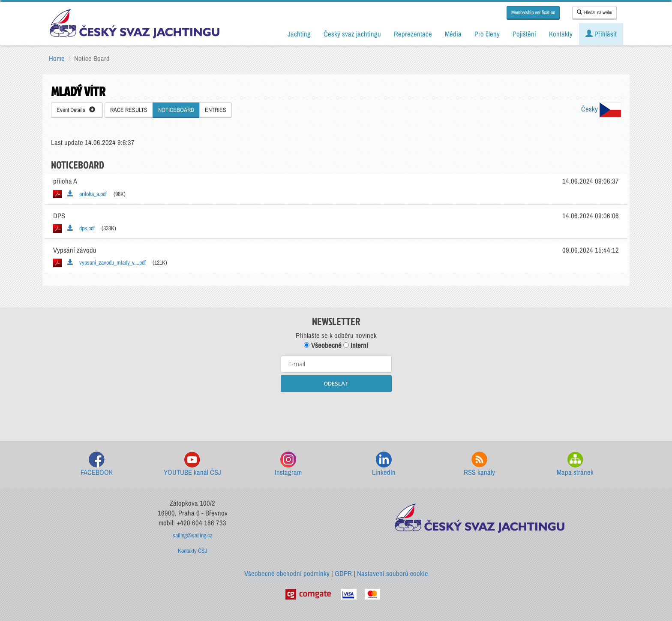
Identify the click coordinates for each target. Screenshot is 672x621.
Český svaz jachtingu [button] (352, 34)
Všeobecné (323, 345)
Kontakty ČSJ (193, 551)
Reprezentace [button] (413, 34)
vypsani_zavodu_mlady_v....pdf (106, 262)
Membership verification (533, 12)
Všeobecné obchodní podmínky (287, 573)
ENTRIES (216, 110)
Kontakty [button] (561, 34)
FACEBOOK (97, 464)
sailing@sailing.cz (193, 535)
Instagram (288, 464)
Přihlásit (601, 34)
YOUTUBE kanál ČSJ (192, 464)
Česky (601, 109)
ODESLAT (336, 383)
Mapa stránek (575, 464)
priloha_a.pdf (87, 194)
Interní (356, 345)
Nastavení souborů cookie (393, 573)
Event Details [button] (76, 110)
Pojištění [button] (524, 34)
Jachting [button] (299, 34)
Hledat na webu (594, 12)
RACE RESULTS (129, 110)
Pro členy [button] (487, 34)
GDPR (343, 573)
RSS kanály (479, 464)
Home (57, 58)
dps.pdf (81, 228)
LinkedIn (384, 464)
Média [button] (453, 34)
